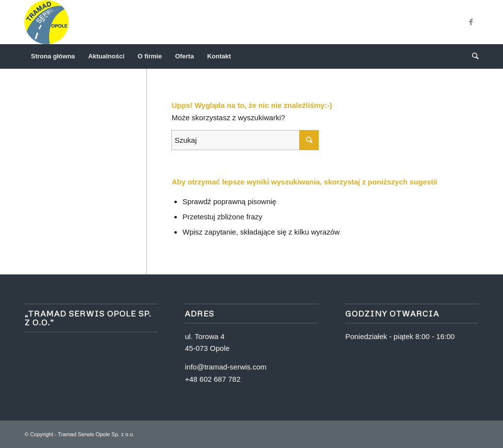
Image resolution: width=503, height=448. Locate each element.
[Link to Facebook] (471, 22)
